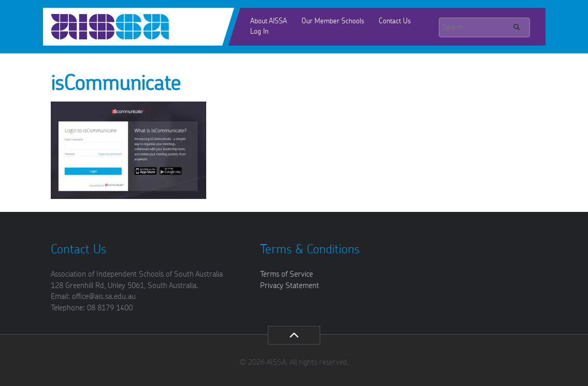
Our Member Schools (333, 21)
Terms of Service (286, 274)
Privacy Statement (290, 286)
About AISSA (269, 21)
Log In (259, 32)
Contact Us (395, 21)
